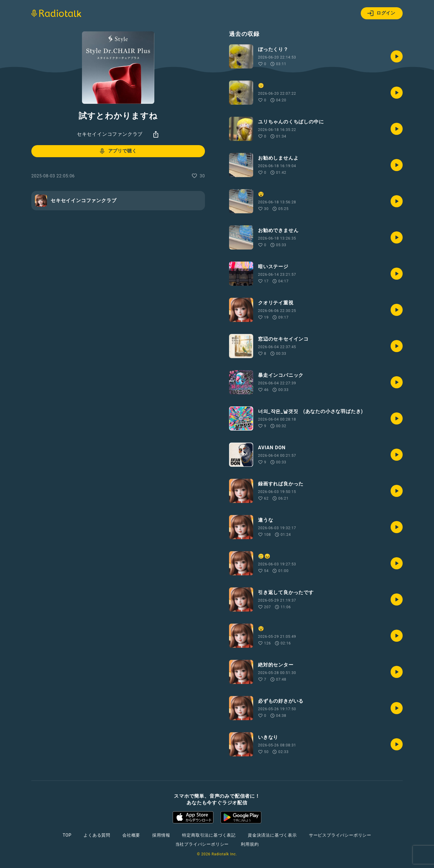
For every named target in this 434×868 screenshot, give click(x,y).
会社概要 (131, 835)
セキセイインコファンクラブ (110, 134)
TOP (67, 835)
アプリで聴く (118, 151)
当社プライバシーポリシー (202, 844)
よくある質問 (97, 835)
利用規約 (250, 844)
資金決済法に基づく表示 (272, 835)
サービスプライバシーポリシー (340, 835)
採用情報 (161, 835)
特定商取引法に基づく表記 (209, 835)
